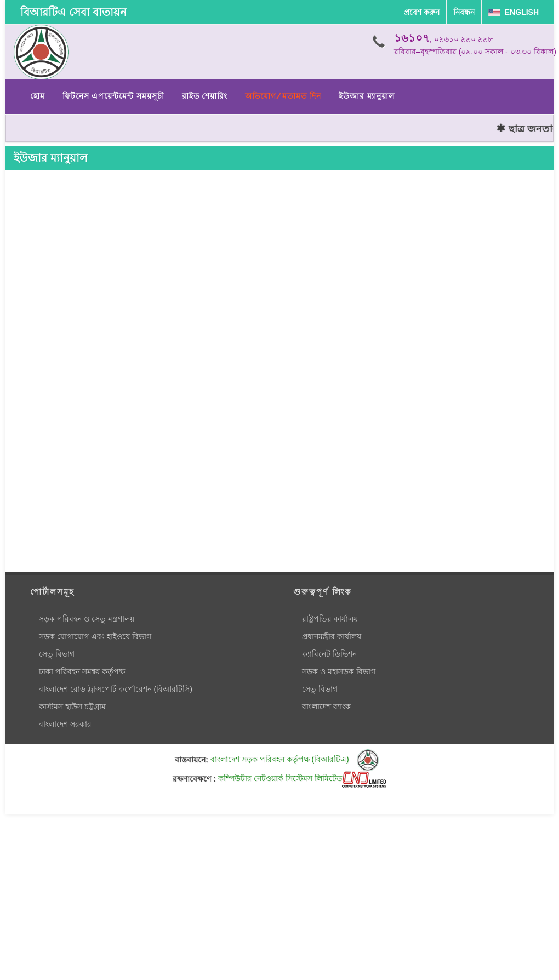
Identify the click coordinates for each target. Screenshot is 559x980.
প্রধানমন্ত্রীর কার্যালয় (332, 636)
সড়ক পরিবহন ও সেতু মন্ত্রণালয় (87, 619)
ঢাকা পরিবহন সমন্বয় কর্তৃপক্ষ (82, 671)
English (514, 12)
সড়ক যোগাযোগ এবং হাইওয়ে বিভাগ (95, 636)
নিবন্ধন (464, 12)
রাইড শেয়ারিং (205, 96)
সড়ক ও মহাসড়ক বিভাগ (339, 671)
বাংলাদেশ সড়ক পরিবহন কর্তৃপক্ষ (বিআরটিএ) (295, 759)
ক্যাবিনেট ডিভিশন (329, 654)
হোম (38, 96)
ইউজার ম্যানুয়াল (366, 96)
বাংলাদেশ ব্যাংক (326, 706)
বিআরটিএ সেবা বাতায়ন (73, 12)
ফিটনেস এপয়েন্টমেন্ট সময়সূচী (113, 96)
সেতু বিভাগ (57, 654)
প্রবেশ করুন (422, 12)
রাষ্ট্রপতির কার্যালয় (330, 619)
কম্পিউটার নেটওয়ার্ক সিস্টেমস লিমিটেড (302, 778)
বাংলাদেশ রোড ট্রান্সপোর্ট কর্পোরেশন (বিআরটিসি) (116, 689)
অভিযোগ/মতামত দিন (283, 96)
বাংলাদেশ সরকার (65, 724)
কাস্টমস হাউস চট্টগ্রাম (72, 706)
